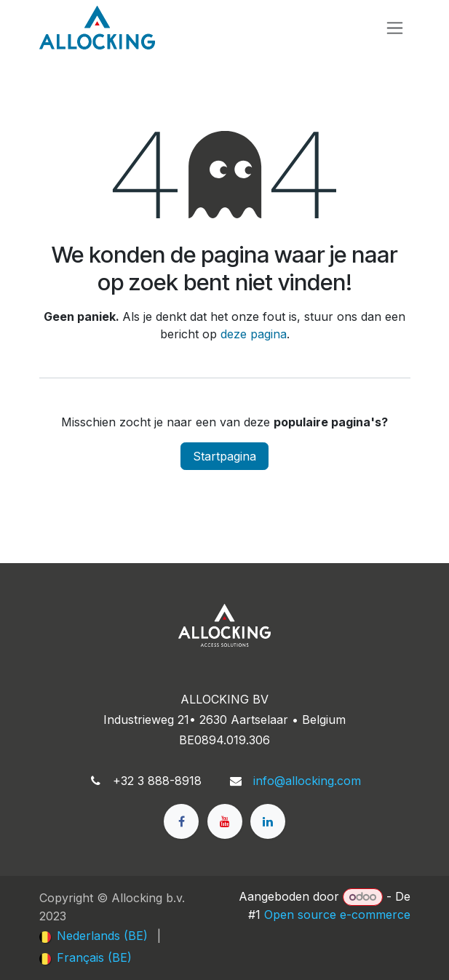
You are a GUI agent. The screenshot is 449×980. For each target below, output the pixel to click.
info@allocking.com (307, 781)
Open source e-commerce (337, 915)
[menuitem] (94, 936)
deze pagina (254, 334)
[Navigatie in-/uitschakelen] (395, 28)
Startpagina (224, 456)
